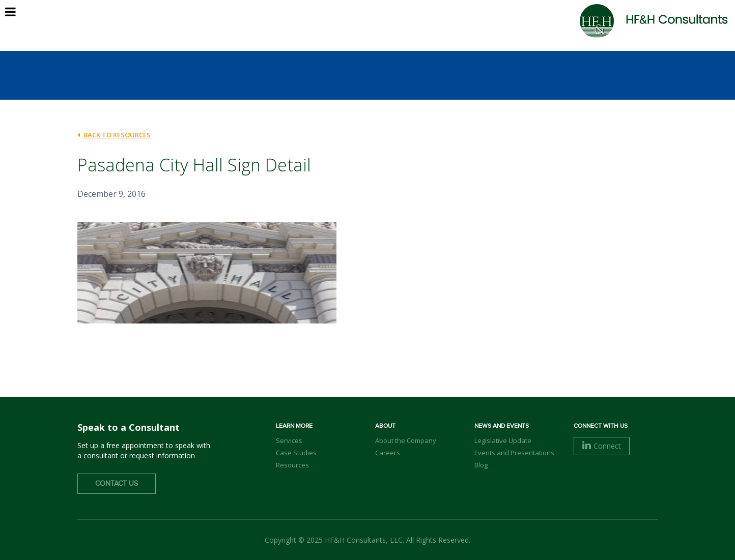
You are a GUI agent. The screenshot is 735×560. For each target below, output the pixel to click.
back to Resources (114, 135)
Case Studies (296, 453)
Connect (602, 446)
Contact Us (117, 484)
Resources (292, 465)
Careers (388, 453)
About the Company (406, 440)
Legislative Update (503, 440)
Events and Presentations (514, 453)
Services (289, 440)
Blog (481, 465)
